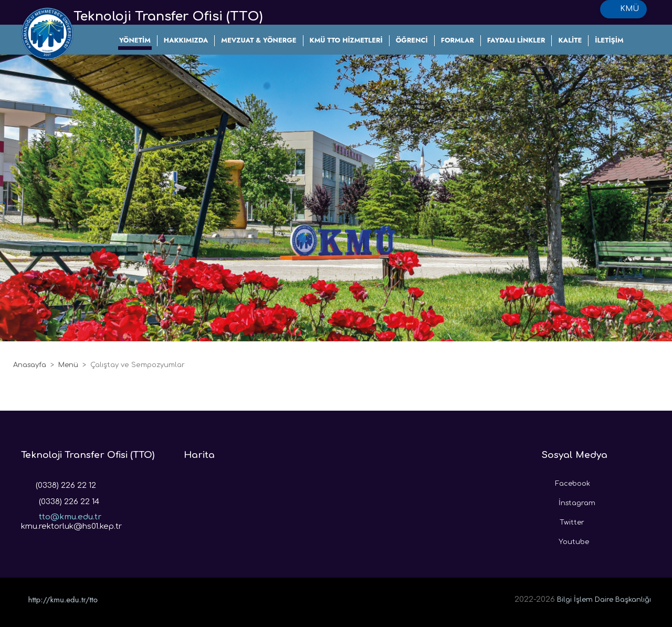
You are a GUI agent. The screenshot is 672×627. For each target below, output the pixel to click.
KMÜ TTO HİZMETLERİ (346, 40)
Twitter (563, 520)
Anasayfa (30, 365)
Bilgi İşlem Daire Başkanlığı (604, 600)
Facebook (566, 481)
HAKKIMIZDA (186, 40)
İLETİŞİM (609, 40)
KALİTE (570, 40)
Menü (68, 365)
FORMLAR (458, 40)
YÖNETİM (135, 40)
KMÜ (623, 9)
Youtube (565, 539)
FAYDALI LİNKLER (516, 40)
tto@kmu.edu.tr (61, 514)
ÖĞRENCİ (412, 40)
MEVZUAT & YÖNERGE (259, 40)
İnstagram (569, 500)
